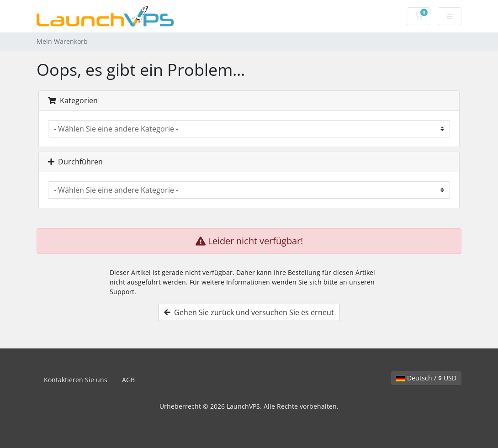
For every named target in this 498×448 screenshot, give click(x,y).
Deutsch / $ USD (426, 378)
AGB (128, 380)
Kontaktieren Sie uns (76, 380)
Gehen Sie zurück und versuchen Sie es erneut (249, 312)
